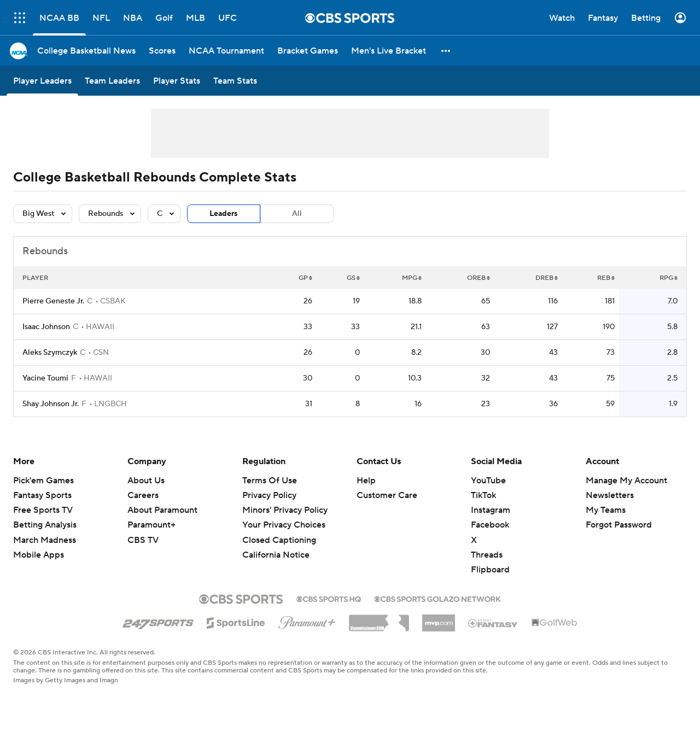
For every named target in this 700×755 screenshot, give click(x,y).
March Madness (45, 540)
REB (606, 278)
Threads (487, 555)
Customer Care (387, 495)
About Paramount (162, 510)
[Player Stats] (177, 81)
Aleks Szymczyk (50, 353)
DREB (547, 278)
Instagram (491, 510)
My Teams (606, 510)
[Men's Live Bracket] (389, 51)
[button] (446, 51)
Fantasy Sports (42, 495)
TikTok (483, 495)
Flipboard (490, 570)
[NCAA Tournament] (226, 51)
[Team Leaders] (112, 81)
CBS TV (143, 540)
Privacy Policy (269, 495)
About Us (146, 481)
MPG (412, 278)
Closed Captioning (279, 540)
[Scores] (162, 51)
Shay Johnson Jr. (51, 404)
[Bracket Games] (308, 51)
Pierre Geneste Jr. (53, 301)
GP (305, 278)
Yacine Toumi (45, 378)
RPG (669, 278)
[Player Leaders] (42, 81)
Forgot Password (619, 525)
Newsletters (610, 495)
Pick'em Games (43, 481)
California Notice (276, 555)
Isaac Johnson (46, 327)
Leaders (224, 214)
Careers (143, 495)
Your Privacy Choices (284, 525)
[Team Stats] (235, 81)
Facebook (490, 525)
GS (353, 278)
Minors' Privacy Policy (285, 510)
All (297, 214)
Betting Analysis (45, 525)
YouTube (488, 481)
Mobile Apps (39, 555)
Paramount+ (151, 525)
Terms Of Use (270, 481)
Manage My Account (626, 481)
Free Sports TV (43, 510)
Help (366, 481)
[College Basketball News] (86, 51)
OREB (479, 278)
